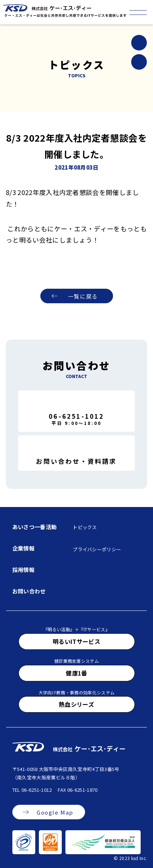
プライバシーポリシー (97, 549)
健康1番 (76, 673)
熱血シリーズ (76, 704)
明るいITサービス (76, 641)
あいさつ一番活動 (35, 527)
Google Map (55, 812)
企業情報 (23, 548)
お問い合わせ (29, 591)
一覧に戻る (83, 296)
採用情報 (23, 570)
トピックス (85, 527)
